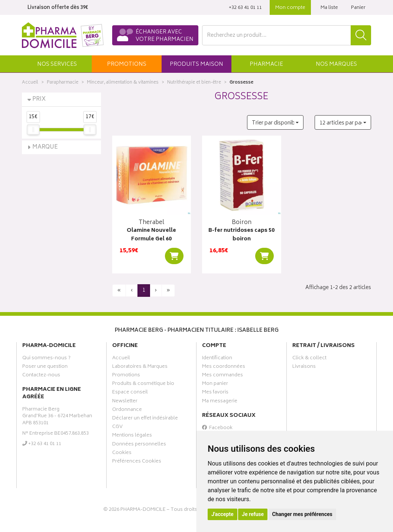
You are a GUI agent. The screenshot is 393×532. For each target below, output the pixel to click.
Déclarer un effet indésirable (145, 419)
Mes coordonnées (224, 367)
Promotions (126, 376)
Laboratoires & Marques (140, 367)
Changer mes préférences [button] (302, 514)
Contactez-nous (41, 376)
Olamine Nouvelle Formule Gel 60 (151, 235)
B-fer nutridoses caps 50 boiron (241, 235)
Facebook (217, 429)
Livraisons (304, 367)
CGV (117, 428)
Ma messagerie (220, 402)
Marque (45, 147)
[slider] (33, 130)
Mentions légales (132, 436)
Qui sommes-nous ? (46, 359)
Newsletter (125, 402)
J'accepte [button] (223, 514)
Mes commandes (223, 376)
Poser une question (45, 367)
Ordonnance (127, 411)
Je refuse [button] (253, 514)
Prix (39, 99)
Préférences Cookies (137, 462)
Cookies (122, 454)
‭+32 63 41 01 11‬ (245, 8)
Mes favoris (215, 393)
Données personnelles (139, 445)
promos (127, 64)
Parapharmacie (63, 83)
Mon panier (215, 385)
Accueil (30, 83)
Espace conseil (130, 393)
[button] (57, 64)
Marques (336, 64)
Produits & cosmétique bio (143, 385)
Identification (217, 359)
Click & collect (309, 359)
